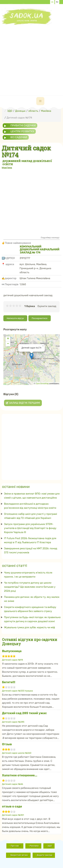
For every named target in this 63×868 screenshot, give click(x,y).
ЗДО (50, 846)
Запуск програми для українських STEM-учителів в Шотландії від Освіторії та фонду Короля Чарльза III (30, 528)
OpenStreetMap (42, 383)
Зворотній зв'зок (19, 855)
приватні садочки (23, 125)
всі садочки (19, 137)
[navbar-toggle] (40, 101)
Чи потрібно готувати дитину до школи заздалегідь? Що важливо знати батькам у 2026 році (30, 587)
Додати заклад (45, 855)
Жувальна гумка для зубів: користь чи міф (29, 627)
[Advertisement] (32, 57)
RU (57, 2)
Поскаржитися (40, 318)
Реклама (34, 846)
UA (52, 2)
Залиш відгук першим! (23, 403)
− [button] (8, 344)
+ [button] (8, 339)
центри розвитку (22, 131)
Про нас (16, 846)
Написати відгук (15, 318)
